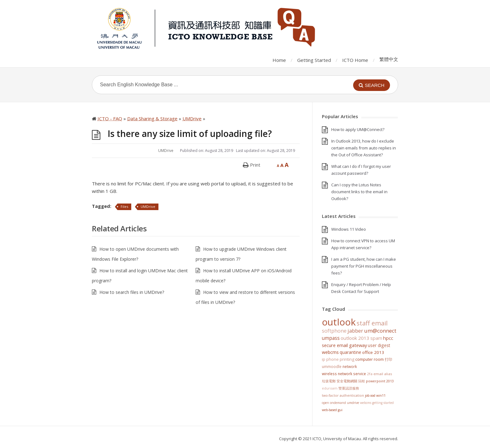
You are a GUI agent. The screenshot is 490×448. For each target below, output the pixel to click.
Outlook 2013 (355, 338)
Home (279, 60)
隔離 (362, 381)
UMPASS (331, 338)
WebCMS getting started (377, 403)
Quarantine (350, 352)
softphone (334, 331)
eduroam (330, 388)
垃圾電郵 (329, 381)
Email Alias (383, 374)
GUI (340, 410)
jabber (355, 331)
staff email (372, 323)
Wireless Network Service (344, 374)
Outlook (339, 322)
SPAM (376, 338)
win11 (381, 395)
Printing (347, 359)
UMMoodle (332, 367)
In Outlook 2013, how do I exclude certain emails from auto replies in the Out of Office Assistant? (364, 148)
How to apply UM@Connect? (358, 129)
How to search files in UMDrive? (132, 292)
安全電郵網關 (347, 381)
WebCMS (330, 352)
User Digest (379, 345)
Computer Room (370, 359)
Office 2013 (373, 352)
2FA (370, 374)
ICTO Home (355, 60)
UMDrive (166, 151)
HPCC (388, 338)
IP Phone (330, 359)
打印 (388, 359)
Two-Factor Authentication (343, 395)
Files (124, 206)
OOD (373, 395)
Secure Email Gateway (344, 345)
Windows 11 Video (349, 229)
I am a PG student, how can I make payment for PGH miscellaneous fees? (364, 266)
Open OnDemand (334, 403)
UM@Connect (380, 331)
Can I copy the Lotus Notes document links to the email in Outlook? (359, 192)
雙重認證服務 (349, 388)
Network (350, 366)
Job (367, 395)
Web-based (329, 410)
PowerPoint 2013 (380, 381)
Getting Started (314, 60)
